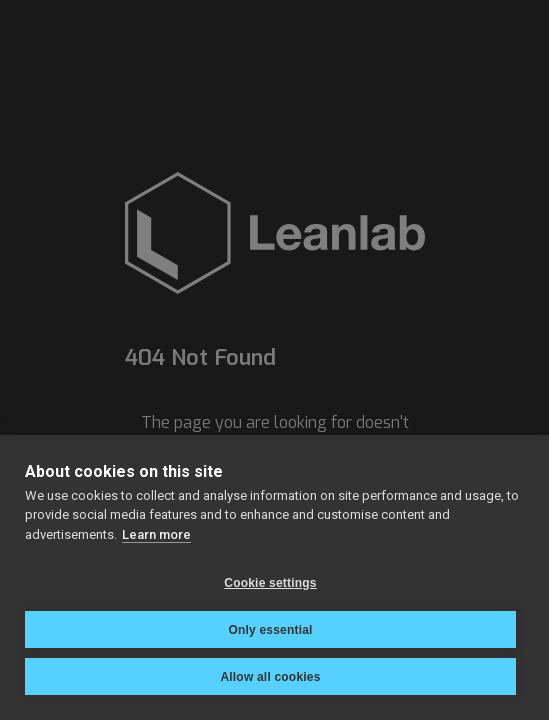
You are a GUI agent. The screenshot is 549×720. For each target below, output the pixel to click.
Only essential (270, 630)
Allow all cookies (270, 677)
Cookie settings (270, 583)
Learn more (156, 534)
